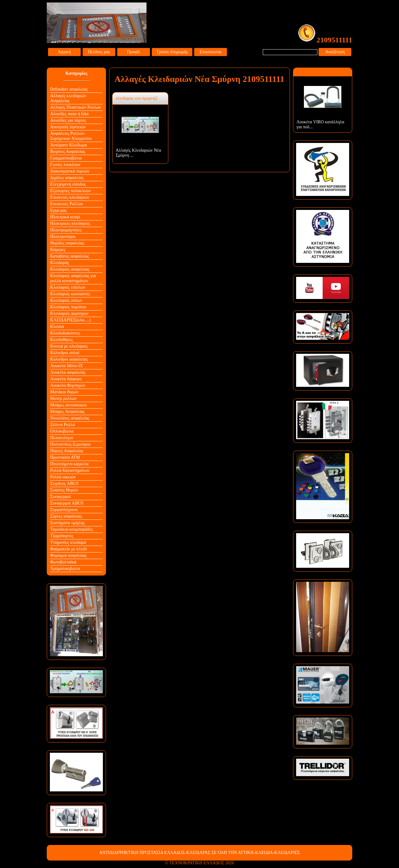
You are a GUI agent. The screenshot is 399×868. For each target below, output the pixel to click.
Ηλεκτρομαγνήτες (66, 230)
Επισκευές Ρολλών (67, 204)
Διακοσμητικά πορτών (70, 171)
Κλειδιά (57, 327)
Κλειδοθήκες (62, 340)
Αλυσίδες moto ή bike (70, 114)
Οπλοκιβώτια (62, 431)
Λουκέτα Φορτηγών (68, 385)
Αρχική (64, 52)
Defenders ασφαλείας (69, 89)
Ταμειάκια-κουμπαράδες (72, 529)
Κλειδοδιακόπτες (65, 333)
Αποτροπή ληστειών (68, 127)
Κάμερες (58, 250)
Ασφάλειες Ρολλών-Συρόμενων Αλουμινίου (71, 136)
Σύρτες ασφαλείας (66, 516)
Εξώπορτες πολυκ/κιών (70, 191)
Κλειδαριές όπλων (66, 300)
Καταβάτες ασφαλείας (70, 256)
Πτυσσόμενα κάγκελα (69, 464)
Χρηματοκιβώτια (65, 569)
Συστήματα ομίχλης (67, 523)
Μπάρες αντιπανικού (68, 405)
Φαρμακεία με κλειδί (69, 549)
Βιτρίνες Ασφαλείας (68, 152)
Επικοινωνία (211, 52)
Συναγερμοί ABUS (67, 503)
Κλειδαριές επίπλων (68, 287)
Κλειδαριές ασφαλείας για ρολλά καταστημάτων (73, 278)
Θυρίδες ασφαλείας (67, 243)
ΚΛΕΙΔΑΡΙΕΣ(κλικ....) (70, 320)
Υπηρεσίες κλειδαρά (68, 542)
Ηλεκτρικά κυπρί (65, 217)
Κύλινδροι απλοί (65, 353)
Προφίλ (134, 52)
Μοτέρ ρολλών (63, 398)
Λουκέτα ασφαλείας (68, 372)
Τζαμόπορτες (62, 536)
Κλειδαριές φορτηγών (69, 313)
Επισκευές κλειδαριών (70, 197)
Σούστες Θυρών (64, 490)
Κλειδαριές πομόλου (68, 307)
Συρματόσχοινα (64, 510)
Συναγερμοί (60, 497)
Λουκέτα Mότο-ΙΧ (67, 366)
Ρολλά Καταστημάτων (70, 470)
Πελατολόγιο (62, 438)
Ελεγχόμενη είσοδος (68, 184)
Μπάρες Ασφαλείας (67, 412)
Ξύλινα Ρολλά (62, 425)
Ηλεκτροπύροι (63, 237)
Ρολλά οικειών (63, 477)
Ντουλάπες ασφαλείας (70, 418)
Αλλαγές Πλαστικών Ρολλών (76, 107)
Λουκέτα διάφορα (66, 379)
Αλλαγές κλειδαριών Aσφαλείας (68, 98)
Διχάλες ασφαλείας (67, 178)
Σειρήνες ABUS (64, 484)
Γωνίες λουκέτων (65, 165)
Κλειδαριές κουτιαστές (70, 294)
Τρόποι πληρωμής (172, 52)
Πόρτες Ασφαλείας (67, 451)
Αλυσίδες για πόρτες (68, 120)
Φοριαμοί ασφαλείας (68, 555)
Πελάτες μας (99, 52)
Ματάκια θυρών (64, 392)
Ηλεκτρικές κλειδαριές (70, 223)
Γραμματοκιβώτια (66, 158)
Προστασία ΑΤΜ (65, 457)
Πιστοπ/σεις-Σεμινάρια (70, 444)
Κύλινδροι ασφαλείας (69, 359)
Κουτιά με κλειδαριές (69, 346)
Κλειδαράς (60, 263)
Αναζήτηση (335, 52)
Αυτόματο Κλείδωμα (69, 145)
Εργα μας (58, 210)
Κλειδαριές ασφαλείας (70, 269)
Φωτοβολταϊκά (63, 562)
